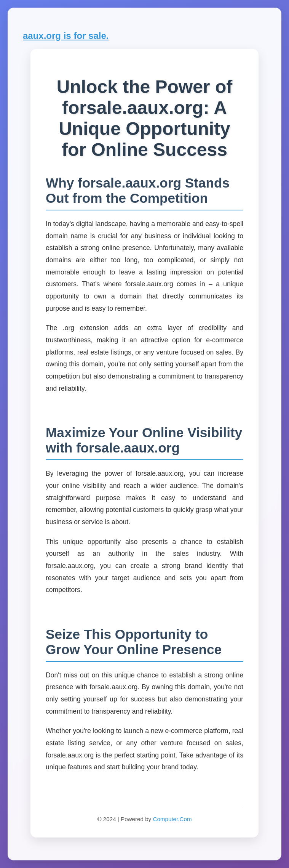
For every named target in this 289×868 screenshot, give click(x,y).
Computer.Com (172, 819)
